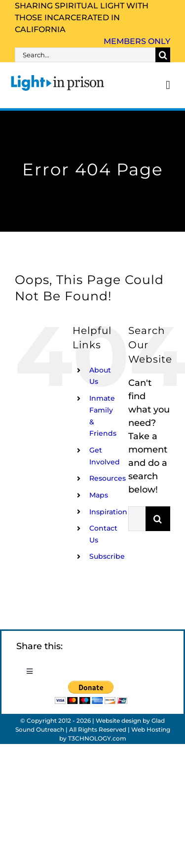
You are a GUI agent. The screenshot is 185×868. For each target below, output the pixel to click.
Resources (108, 478)
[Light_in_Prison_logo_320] (58, 77)
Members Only (137, 41)
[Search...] (85, 55)
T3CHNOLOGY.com (97, 738)
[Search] (163, 55)
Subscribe (107, 556)
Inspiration (108, 512)
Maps (99, 495)
